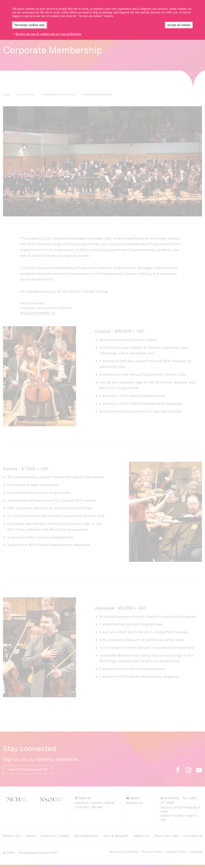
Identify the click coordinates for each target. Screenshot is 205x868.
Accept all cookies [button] (179, 25)
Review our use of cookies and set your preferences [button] (48, 34)
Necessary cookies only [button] (30, 25)
